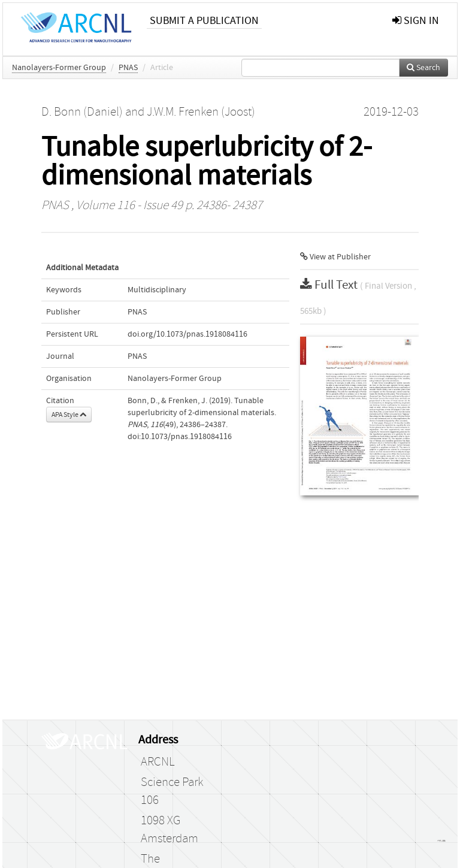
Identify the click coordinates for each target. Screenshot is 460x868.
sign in (416, 21)
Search (423, 68)
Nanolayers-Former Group (59, 68)
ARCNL (158, 762)
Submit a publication (204, 21)
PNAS (128, 68)
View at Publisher (335, 257)
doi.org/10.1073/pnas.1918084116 (187, 334)
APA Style (69, 415)
